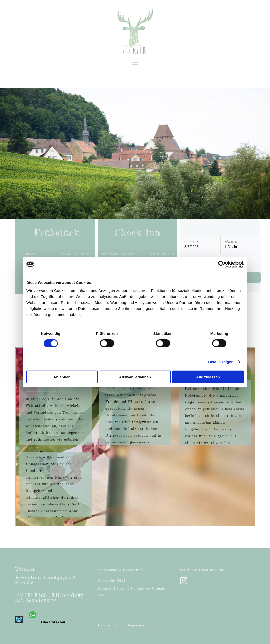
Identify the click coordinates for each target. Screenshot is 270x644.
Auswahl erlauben (135, 377)
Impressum (136, 625)
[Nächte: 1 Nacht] (241, 245)
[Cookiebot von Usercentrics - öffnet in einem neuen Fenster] (222, 264)
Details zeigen (221, 362)
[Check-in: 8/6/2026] (200, 245)
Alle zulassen (208, 377)
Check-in (192, 242)
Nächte (231, 242)
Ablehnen (62, 377)
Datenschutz (108, 625)
